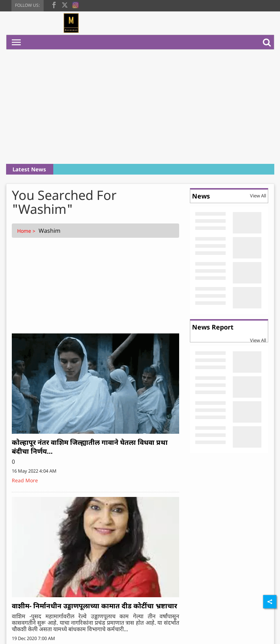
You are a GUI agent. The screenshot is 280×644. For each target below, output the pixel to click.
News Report (213, 327)
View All (258, 196)
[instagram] (75, 4)
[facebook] (54, 4)
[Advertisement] (140, 107)
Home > (27, 231)
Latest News (29, 169)
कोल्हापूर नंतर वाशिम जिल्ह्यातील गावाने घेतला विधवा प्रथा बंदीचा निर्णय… (90, 447)
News (201, 196)
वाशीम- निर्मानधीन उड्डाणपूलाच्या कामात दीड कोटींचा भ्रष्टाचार (94, 606)
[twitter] (65, 4)
